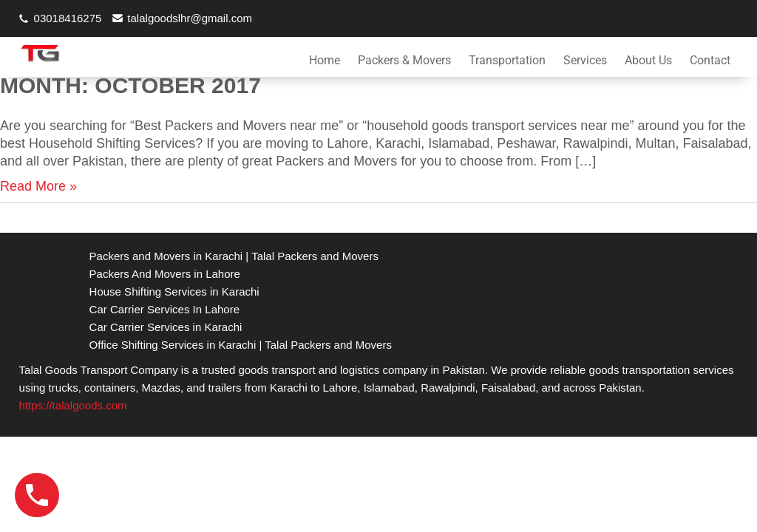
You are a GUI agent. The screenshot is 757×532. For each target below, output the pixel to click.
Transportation (507, 60)
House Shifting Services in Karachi (174, 291)
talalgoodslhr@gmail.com (190, 18)
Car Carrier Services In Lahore (164, 309)
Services (585, 60)
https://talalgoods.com (73, 405)
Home (325, 60)
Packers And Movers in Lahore (165, 274)
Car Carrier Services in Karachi (166, 327)
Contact (710, 60)
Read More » (38, 186)
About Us (648, 60)
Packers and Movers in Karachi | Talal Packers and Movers (234, 256)
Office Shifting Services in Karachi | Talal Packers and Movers (241, 345)
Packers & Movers (404, 60)
